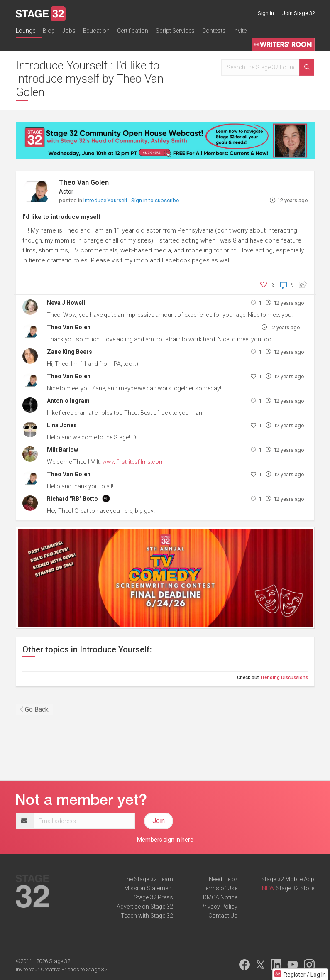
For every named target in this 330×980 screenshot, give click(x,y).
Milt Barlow (62, 450)
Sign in (266, 13)
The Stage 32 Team (148, 879)
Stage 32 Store (295, 888)
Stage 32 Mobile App (288, 879)
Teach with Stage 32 (147, 916)
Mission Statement (149, 888)
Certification (133, 31)
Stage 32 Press (153, 897)
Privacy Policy (219, 906)
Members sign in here (165, 840)
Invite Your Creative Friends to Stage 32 (61, 969)
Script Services (175, 31)
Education (96, 31)
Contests (214, 31)
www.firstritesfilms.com (133, 462)
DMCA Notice (220, 897)
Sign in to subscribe (155, 200)
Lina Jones (62, 425)
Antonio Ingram (68, 401)
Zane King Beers (70, 352)
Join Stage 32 (299, 13)
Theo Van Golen (84, 183)
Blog (49, 31)
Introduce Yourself (106, 200)
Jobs (69, 31)
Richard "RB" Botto (72, 499)
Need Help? (223, 879)
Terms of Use (220, 888)
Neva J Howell (66, 303)
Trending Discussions (284, 677)
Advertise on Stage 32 (145, 906)
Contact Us (223, 916)
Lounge (26, 31)
